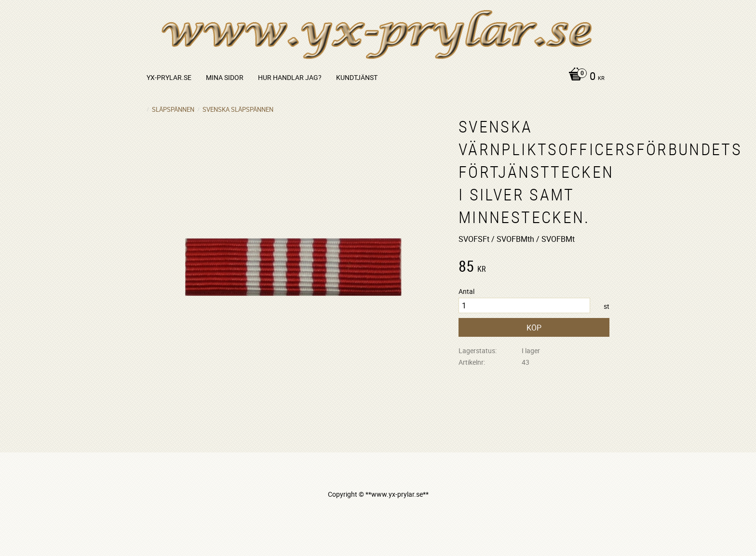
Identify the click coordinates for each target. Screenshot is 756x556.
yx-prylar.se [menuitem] (169, 77)
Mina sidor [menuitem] (225, 77)
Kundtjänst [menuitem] (357, 77)
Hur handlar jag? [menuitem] (290, 77)
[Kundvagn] (584, 77)
